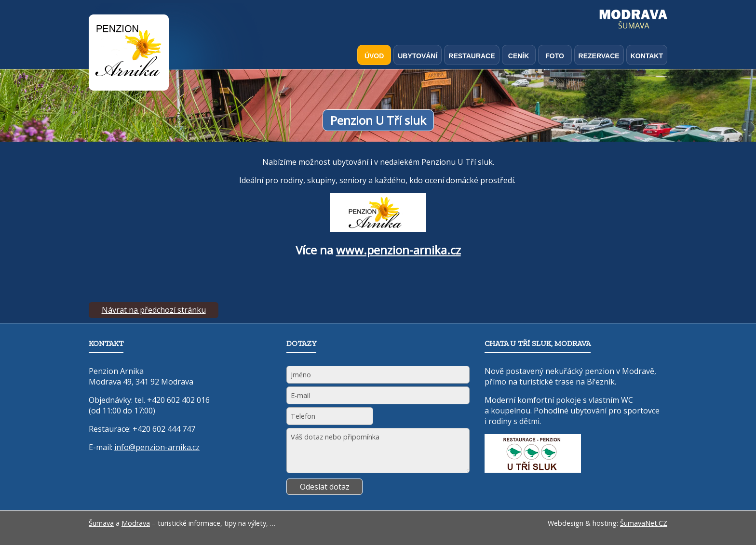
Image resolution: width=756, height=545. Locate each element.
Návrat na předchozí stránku (154, 310)
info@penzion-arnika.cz (157, 447)
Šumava (101, 523)
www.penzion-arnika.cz (398, 250)
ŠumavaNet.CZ (644, 523)
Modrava (136, 523)
